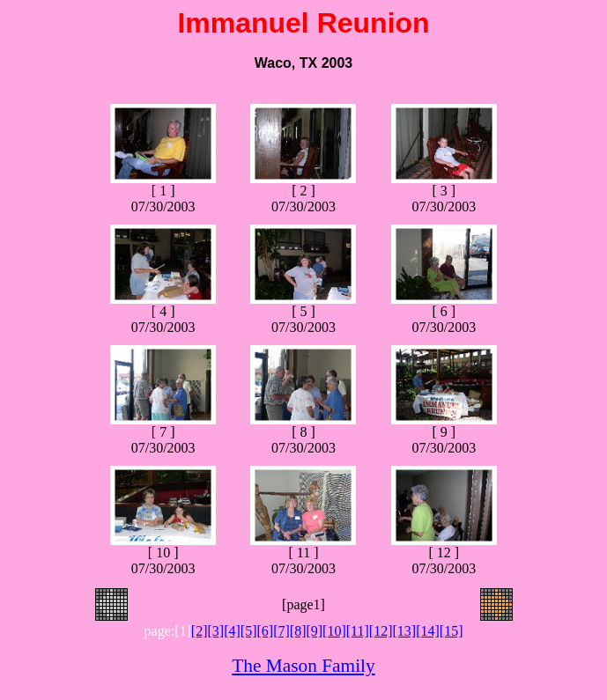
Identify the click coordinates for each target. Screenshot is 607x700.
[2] (200, 631)
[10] (334, 631)
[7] (281, 631)
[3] (216, 631)
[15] (452, 631)
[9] (314, 631)
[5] (249, 631)
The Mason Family (303, 666)
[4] (232, 631)
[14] (428, 631)
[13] (404, 631)
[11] (358, 631)
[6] (265, 631)
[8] (298, 631)
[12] (381, 631)
